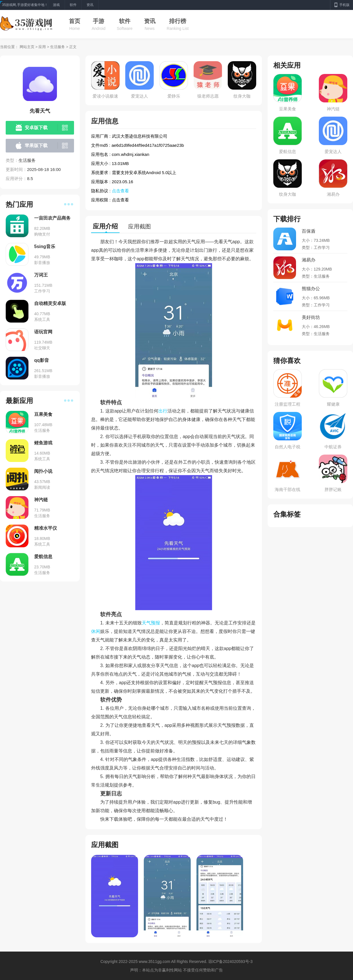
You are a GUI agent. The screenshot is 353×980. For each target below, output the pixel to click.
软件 (125, 21)
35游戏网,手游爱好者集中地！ (25, 5)
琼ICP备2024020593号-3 (231, 962)
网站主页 (27, 47)
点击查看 (120, 191)
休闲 (96, 631)
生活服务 (58, 47)
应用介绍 (105, 226)
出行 (163, 411)
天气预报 (151, 623)
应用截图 (139, 226)
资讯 (150, 21)
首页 (75, 21)
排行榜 (178, 21)
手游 (98, 21)
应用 (42, 47)
